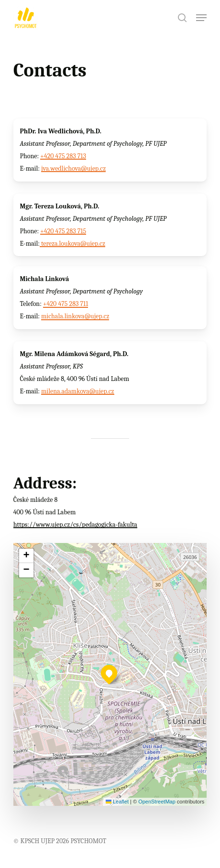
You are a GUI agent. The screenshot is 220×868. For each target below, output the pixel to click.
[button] (201, 18)
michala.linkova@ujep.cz (75, 316)
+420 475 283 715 (63, 231)
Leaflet (117, 802)
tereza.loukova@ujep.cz (72, 244)
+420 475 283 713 (63, 156)
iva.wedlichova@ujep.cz (73, 168)
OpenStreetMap (157, 802)
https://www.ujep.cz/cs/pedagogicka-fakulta (75, 525)
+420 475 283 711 (66, 304)
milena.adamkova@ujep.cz (78, 391)
